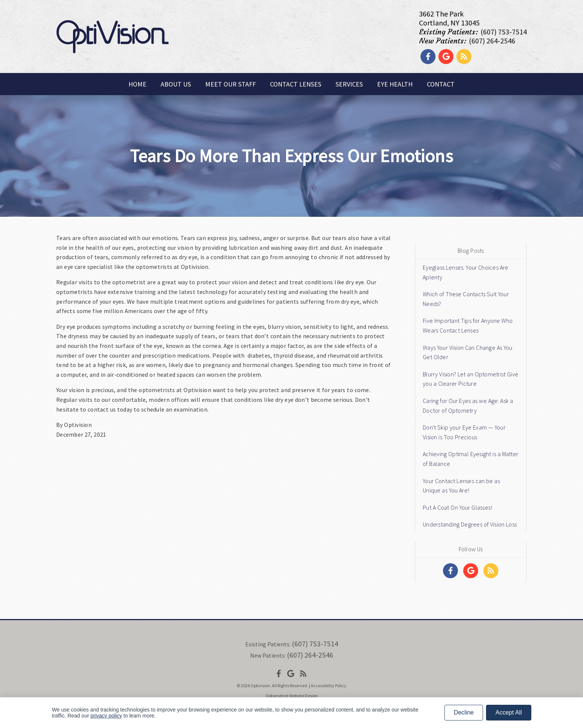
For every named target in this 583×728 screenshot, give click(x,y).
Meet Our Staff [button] (230, 84)
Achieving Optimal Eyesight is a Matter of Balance (470, 459)
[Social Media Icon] (279, 674)
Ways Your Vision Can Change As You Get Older (468, 352)
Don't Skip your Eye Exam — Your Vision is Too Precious (464, 432)
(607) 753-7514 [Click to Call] (504, 32)
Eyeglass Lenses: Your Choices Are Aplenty (465, 272)
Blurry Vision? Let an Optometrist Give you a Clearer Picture (470, 379)
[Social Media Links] (450, 571)
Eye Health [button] (395, 84)
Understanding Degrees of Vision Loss (470, 524)
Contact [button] (441, 84)
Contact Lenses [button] (296, 84)
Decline (464, 712)
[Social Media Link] (428, 56)
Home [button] (137, 84)
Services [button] (349, 84)
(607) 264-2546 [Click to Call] (492, 41)
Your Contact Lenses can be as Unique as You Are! (461, 486)
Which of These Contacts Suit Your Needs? (466, 299)
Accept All (508, 712)
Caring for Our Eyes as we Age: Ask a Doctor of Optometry (468, 406)
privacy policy (106, 716)
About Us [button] (176, 84)
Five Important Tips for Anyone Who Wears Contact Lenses (468, 325)
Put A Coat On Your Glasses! (457, 507)
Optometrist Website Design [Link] (292, 696)
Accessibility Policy (329, 685)
